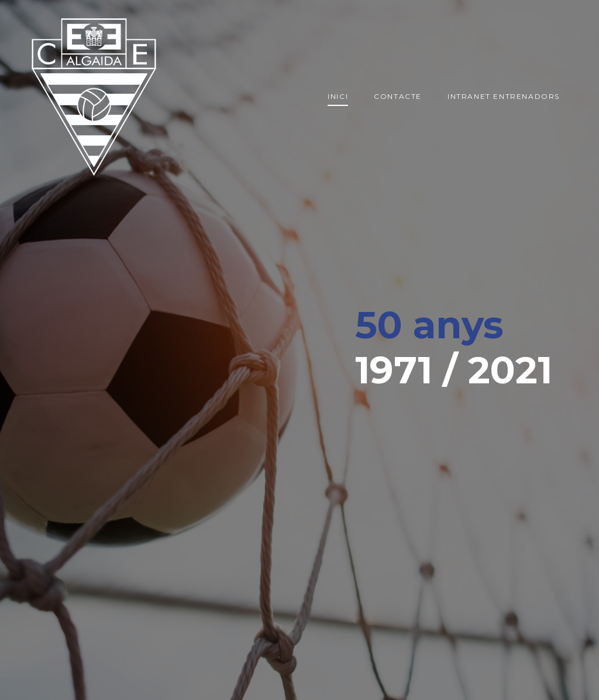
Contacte (398, 96)
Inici (338, 96)
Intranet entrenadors (504, 96)
